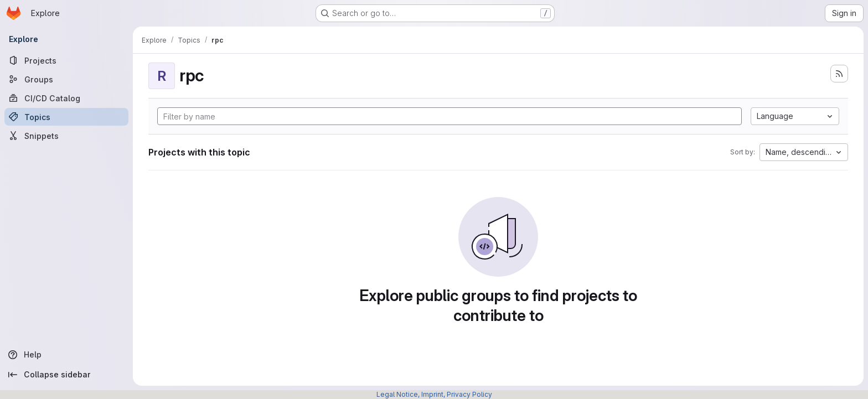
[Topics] (66, 117)
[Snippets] (66, 136)
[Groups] (66, 79)
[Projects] (66, 60)
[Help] (66, 355)
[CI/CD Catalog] (66, 98)
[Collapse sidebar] (66, 375)
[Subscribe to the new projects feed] (839, 74)
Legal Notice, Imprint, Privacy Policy (434, 394)
